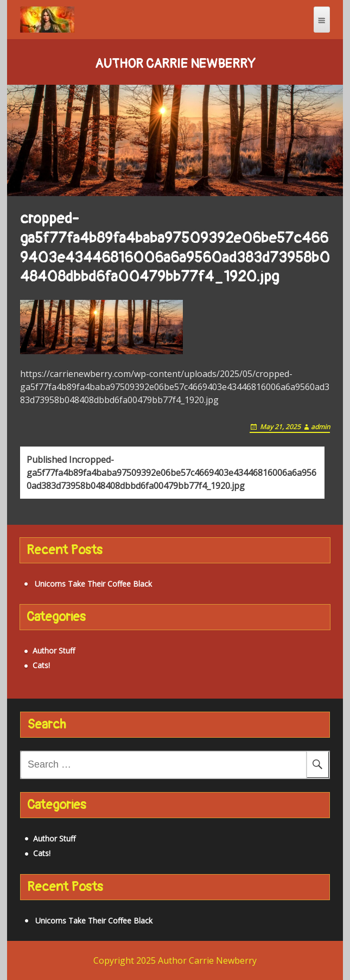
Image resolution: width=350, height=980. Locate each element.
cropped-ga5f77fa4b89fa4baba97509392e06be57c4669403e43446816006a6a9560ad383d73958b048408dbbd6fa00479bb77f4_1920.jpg (171, 473)
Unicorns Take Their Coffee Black (93, 584)
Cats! (41, 665)
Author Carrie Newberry (175, 64)
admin (320, 427)
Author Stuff (54, 651)
